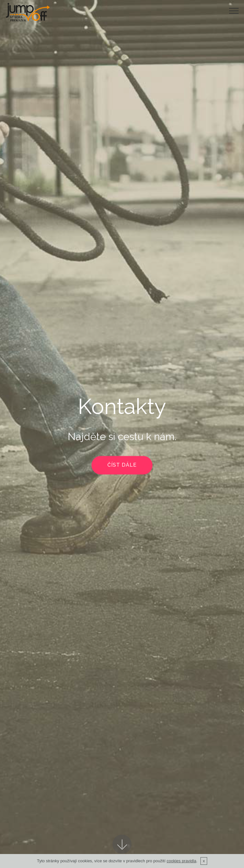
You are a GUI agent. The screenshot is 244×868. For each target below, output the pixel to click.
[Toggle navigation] (234, 10)
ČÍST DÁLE (122, 466)
